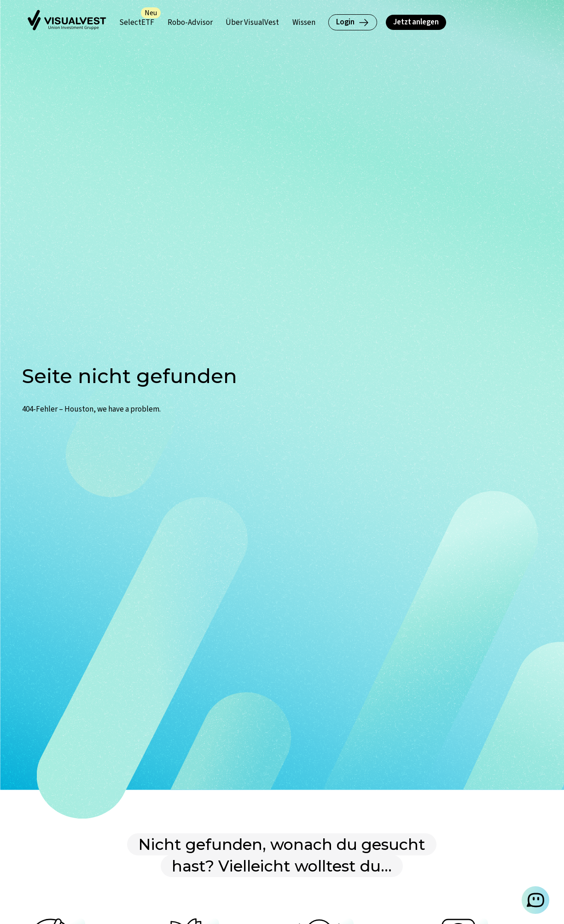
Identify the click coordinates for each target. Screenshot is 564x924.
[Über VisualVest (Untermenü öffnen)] (252, 22)
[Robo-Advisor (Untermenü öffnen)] (190, 22)
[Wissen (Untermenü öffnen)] (304, 22)
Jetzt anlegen (416, 22)
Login (353, 22)
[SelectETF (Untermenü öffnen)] (137, 22)
